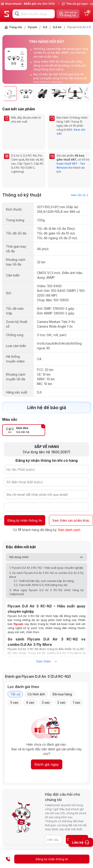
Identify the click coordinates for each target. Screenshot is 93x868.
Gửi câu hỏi (77, 823)
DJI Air (57, 27)
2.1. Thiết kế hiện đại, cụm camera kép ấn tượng (44, 565)
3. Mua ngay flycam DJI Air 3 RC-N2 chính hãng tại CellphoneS (46, 576)
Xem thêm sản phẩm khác (71, 504)
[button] (85, 94)
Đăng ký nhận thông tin (25, 504)
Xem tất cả (80, 179)
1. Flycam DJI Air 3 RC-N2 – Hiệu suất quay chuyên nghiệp (46, 552)
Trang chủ (15, 27)
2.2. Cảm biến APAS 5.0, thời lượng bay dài (41, 569)
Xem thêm (46, 645)
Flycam (32, 27)
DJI (45, 27)
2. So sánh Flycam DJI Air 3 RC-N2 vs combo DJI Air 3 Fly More (46, 559)
